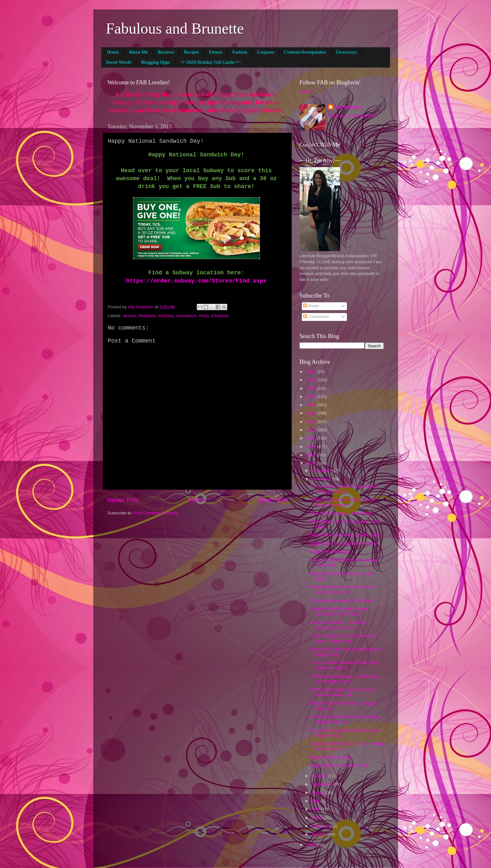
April (316, 809)
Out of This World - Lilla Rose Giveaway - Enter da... (338, 625)
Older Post (271, 500)
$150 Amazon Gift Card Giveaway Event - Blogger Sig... (342, 638)
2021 (311, 413)
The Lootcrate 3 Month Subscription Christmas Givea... (344, 489)
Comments (316, 317)
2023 (311, 397)
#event (129, 316)
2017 (311, 447)
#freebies (147, 316)
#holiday (166, 316)
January (320, 834)
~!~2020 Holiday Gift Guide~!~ (211, 62)
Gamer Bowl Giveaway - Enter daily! (345, 535)
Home (113, 52)
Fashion (240, 52)
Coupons (265, 52)
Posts (311, 306)
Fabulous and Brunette (175, 28)
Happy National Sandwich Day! (340, 765)
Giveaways (346, 52)
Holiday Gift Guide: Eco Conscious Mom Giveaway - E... (343, 589)
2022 (311, 405)
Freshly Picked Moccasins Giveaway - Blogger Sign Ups (346, 719)
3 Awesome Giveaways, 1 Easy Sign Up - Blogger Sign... (345, 679)
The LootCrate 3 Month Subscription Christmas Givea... (345, 665)
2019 (311, 430)
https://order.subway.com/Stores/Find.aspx (196, 281)
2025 (311, 380)
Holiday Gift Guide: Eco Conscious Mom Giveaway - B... (343, 692)
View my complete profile (352, 116)
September (322, 784)
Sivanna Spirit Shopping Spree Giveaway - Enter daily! (339, 611)
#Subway (220, 316)
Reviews (166, 52)
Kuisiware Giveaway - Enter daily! (342, 600)
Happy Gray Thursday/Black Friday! (344, 543)
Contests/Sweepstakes (305, 52)
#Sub (204, 316)
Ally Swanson (348, 107)
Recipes (192, 52)
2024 (311, 388)
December (322, 470)
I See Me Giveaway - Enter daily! (341, 513)
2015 (311, 463)
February (321, 826)
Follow (306, 91)
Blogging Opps (155, 62)
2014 (311, 845)
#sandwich (186, 316)
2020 (311, 422)
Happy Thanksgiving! (330, 552)
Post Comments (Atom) (156, 513)
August (319, 793)
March (318, 818)
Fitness (216, 52)
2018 (311, 438)
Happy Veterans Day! (330, 757)
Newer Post (123, 500)
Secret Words (119, 62)
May (316, 801)
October (320, 776)
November (322, 479)
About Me (138, 52)
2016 (311, 455)
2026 (311, 372)
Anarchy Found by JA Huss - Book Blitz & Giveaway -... (343, 502)
